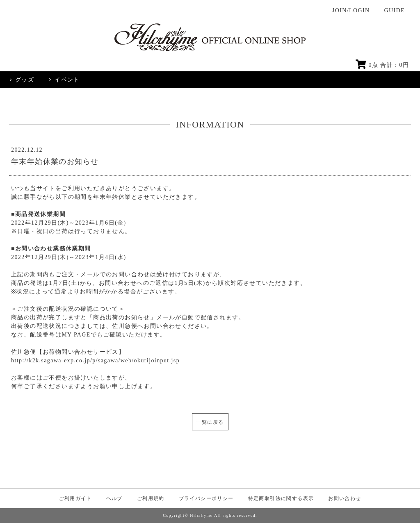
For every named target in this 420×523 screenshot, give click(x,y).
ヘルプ (114, 498)
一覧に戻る (210, 422)
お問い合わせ (345, 498)
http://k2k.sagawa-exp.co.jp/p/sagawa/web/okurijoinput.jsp (95, 360)
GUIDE (394, 10)
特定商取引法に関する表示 (281, 498)
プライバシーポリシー (206, 498)
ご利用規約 (151, 498)
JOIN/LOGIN (351, 10)
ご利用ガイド (75, 498)
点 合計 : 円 (382, 65)
